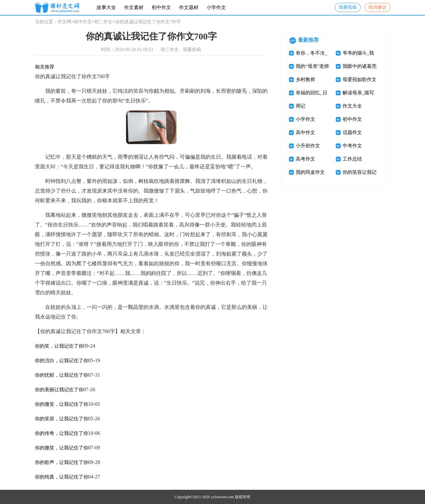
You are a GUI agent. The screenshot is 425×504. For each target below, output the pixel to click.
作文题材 (189, 7)
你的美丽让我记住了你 (59, 390)
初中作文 (161, 7)
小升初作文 (308, 146)
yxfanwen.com (223, 497)
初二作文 (103, 22)
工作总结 (352, 159)
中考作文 (352, 146)
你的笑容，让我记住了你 (62, 419)
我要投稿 (348, 7)
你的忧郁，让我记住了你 (62, 375)
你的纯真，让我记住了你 (62, 477)
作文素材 (134, 7)
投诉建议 (377, 7)
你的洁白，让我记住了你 (62, 361)
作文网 (64, 22)
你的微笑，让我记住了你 (62, 404)
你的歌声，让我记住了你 (62, 462)
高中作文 (305, 132)
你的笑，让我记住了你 (59, 346)
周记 (301, 106)
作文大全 (352, 106)
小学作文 (216, 7)
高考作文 (305, 159)
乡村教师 (305, 79)
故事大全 (106, 7)
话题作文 (352, 132)
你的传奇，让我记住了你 (62, 433)
